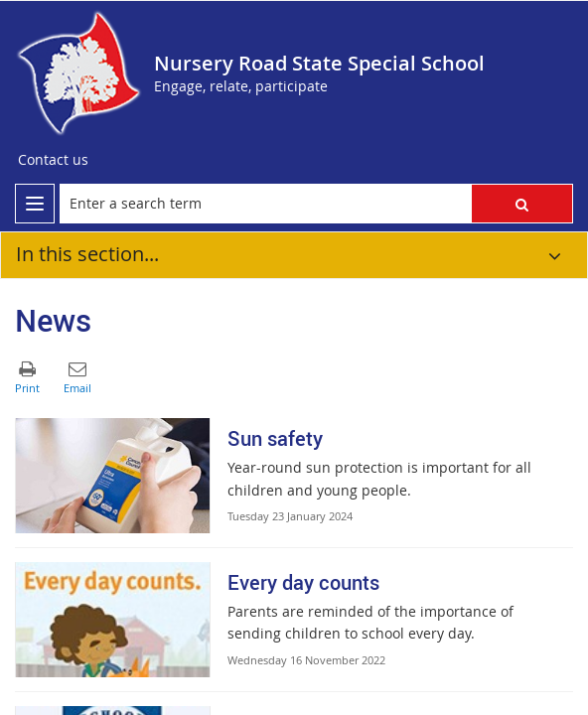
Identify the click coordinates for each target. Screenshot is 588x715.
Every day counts (303, 582)
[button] (522, 204)
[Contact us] (53, 160)
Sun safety (275, 438)
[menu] (35, 204)
